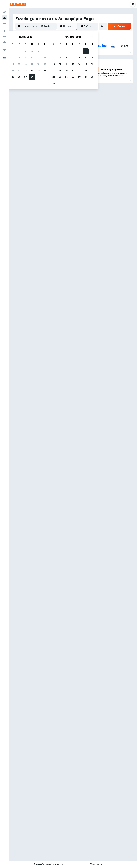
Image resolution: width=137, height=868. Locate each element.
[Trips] (5, 50)
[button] (5, 4)
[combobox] (38, 26)
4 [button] (38, 51)
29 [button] (19, 77)
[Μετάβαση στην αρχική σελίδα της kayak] (18, 4)
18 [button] (38, 64)
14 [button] (13, 64)
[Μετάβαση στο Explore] (5, 31)
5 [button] (45, 51)
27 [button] (73, 77)
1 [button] (19, 51)
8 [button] (19, 58)
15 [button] (19, 64)
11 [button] (38, 58)
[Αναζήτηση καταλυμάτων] (5, 18)
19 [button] (45, 64)
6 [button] (73, 58)
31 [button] (32, 77)
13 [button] (73, 64)
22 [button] (19, 70)
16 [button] (26, 64)
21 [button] (13, 70)
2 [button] (26, 51)
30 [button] (26, 77)
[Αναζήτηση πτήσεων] (5, 12)
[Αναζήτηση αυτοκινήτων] (5, 24)
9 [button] (26, 58)
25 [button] (38, 70)
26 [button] (45, 70)
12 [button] (45, 58)
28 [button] (13, 77)
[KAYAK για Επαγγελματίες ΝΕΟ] (5, 42)
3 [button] (32, 51)
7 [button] (13, 58)
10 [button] (32, 58)
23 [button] (26, 70)
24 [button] (32, 70)
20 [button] (73, 70)
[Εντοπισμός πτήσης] (5, 37)
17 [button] (32, 64)
